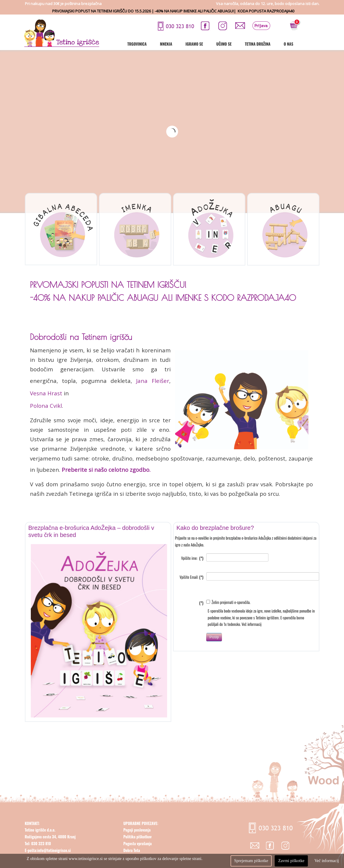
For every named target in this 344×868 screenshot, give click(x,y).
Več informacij (251, 639)
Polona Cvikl (46, 406)
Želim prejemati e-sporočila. (228, 617)
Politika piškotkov (137, 851)
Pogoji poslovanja (137, 845)
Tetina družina (278, 44)
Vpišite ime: (192, 573)
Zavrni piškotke (291, 861)
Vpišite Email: (191, 592)
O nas (309, 44)
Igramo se (215, 44)
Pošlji (214, 652)
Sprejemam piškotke (251, 861)
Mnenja (187, 44)
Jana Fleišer (152, 381)
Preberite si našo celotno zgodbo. (105, 470)
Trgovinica (157, 44)
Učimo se (244, 44)
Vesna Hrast (46, 393)
